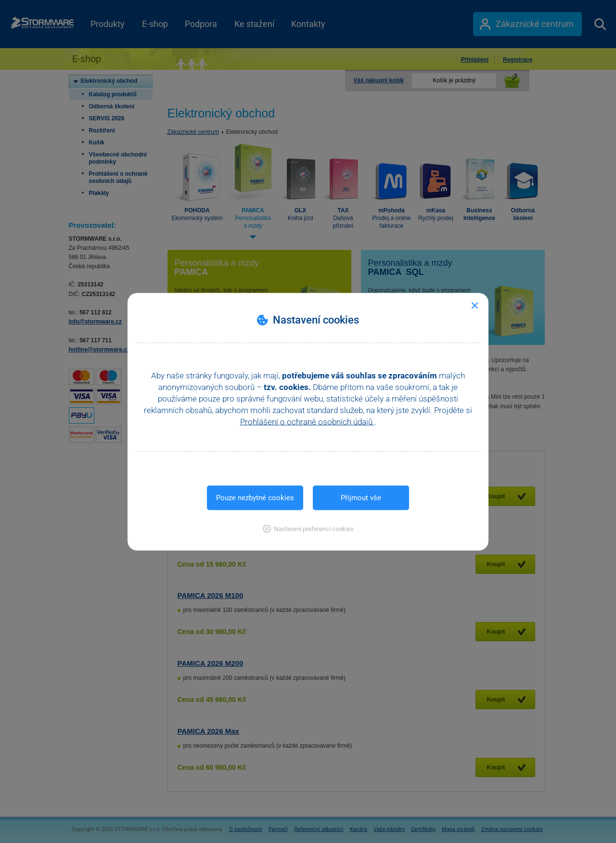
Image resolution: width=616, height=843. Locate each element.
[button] (308, 528)
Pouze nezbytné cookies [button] (255, 497)
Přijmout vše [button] (361, 497)
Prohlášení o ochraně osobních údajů (307, 421)
